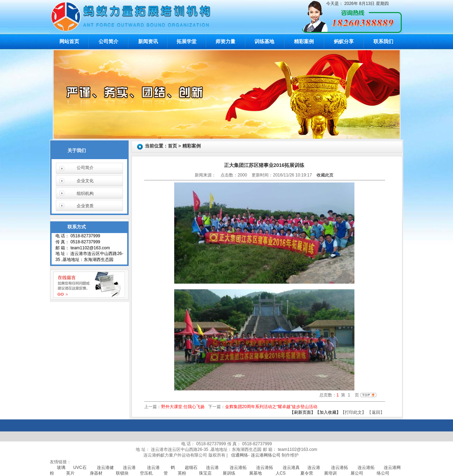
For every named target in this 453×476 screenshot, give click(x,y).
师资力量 (225, 41)
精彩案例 (304, 41)
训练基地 (264, 41)
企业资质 (85, 206)
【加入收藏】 (328, 412)
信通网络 (240, 455)
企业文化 (85, 181)
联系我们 (383, 41)
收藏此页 (325, 175)
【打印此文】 (353, 412)
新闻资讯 (148, 41)
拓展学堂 (187, 41)
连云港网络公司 (266, 455)
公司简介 (108, 41)
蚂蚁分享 (344, 41)
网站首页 (69, 41)
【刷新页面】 (302, 412)
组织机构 (85, 193)
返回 (376, 412)
